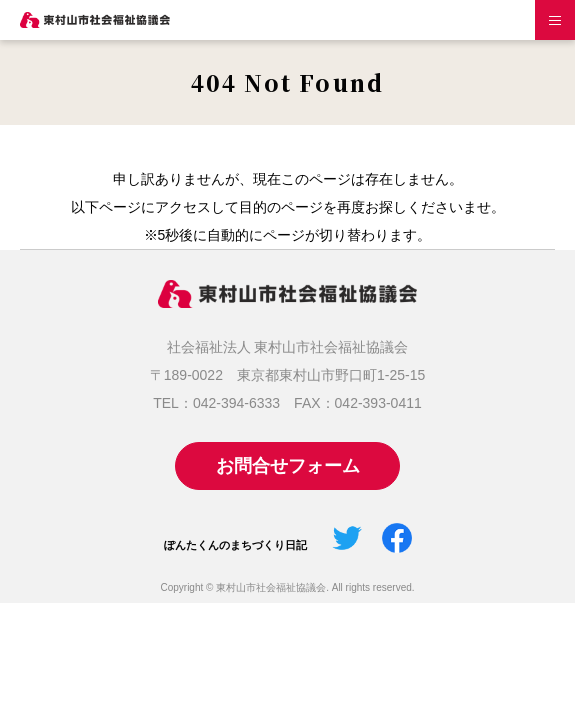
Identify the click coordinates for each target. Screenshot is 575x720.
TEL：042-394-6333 (216, 403)
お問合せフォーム (288, 466)
